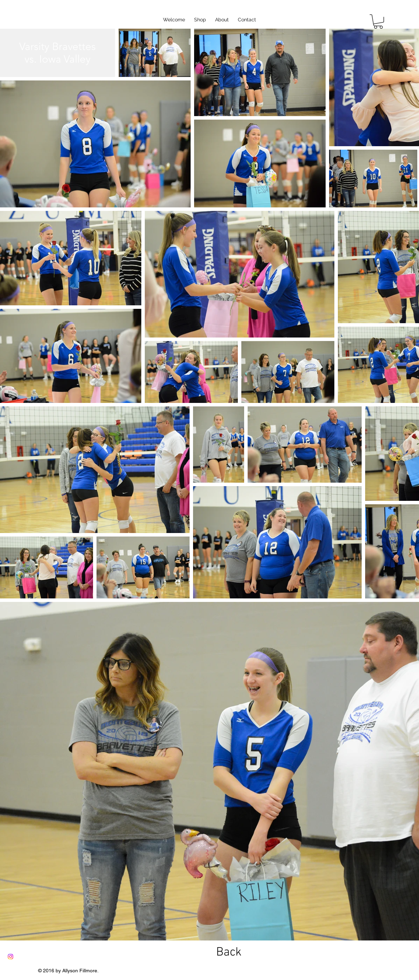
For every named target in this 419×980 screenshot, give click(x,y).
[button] (378, 22)
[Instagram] (10, 957)
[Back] (229, 953)
